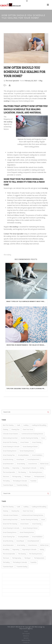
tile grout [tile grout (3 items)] (6, 477)
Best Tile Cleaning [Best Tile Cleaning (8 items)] (8, 425)
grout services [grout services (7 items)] (33, 464)
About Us (7, 583)
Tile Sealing (7, 255)
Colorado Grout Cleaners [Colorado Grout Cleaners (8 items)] (10, 434)
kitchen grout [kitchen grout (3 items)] (44, 464)
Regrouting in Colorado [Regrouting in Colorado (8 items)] (29, 468)
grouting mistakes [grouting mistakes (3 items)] (23, 455)
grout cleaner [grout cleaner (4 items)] (25, 442)
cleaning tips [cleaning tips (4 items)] (15, 429)
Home (6, 575)
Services (7, 587)
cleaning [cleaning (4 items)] (5, 429)
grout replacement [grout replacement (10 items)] (33, 459)
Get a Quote (8, 579)
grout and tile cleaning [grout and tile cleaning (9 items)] (10, 442)
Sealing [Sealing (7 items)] (42, 468)
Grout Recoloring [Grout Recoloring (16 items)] (8, 459)
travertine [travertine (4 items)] (33, 481)
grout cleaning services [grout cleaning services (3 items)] (27, 451)
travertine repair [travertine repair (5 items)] (8, 485)
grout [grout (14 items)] (43, 438)
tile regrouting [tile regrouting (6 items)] (17, 477)
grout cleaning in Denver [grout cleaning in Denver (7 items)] (30, 447)
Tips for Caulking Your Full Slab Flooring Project (27, 389)
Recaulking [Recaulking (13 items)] (6, 468)
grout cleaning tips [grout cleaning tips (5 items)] (9, 455)
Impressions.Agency (26, 629)
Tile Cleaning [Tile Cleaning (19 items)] (22, 472)
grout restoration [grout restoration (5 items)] (8, 464)
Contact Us (8, 594)
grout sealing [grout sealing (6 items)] (21, 464)
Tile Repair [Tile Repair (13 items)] (28, 477)
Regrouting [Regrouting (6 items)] (16, 468)
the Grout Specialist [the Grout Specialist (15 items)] (9, 472)
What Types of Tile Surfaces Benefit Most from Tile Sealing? (27, 301)
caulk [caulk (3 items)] (18, 425)
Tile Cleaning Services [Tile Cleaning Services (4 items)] (35, 472)
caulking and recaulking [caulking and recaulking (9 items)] (39, 425)
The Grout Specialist (12, 81)
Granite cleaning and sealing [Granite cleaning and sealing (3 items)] (29, 438)
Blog (41, 81)
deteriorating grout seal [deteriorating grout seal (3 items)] (10, 438)
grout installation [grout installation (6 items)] (37, 455)
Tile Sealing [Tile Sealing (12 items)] (6, 481)
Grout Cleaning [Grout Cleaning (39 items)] (37, 442)
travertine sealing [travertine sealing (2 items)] (22, 485)
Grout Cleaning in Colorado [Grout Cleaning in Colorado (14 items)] (11, 447)
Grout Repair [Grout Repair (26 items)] (20, 459)
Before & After (9, 590)
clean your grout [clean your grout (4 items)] (28, 429)
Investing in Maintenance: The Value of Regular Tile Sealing (27, 345)
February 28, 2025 (31, 81)
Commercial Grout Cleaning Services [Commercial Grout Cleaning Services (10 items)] (32, 434)
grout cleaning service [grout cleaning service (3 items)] (10, 451)
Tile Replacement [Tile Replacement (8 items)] (39, 477)
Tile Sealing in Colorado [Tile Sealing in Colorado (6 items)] (20, 481)
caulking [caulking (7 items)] (26, 425)
